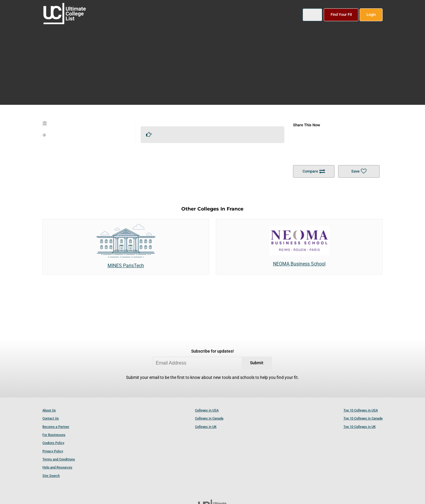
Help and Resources (57, 467)
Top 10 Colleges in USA (361, 410)
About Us (49, 410)
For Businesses (54, 435)
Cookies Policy (53, 443)
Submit (257, 363)
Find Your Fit (341, 14)
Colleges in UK (206, 427)
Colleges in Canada (209, 418)
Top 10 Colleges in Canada (363, 418)
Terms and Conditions (59, 459)
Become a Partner (56, 427)
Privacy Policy (53, 451)
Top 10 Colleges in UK (360, 427)
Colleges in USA (207, 410)
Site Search (51, 476)
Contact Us (51, 418)
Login (371, 14)
